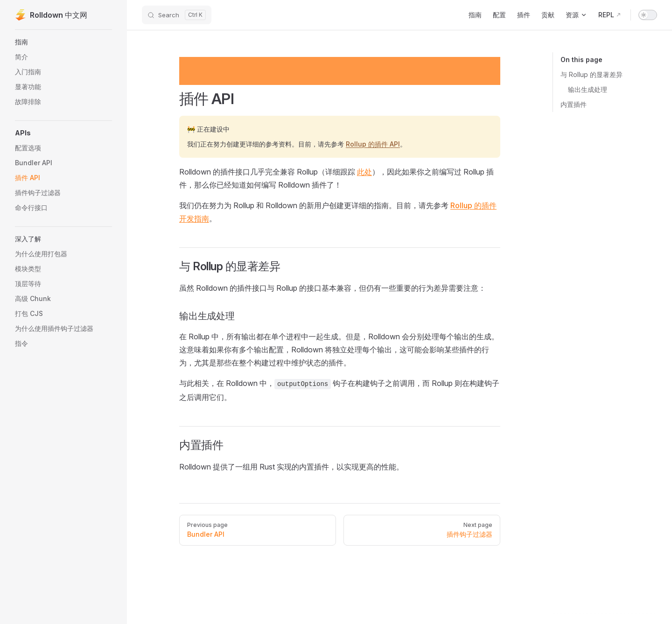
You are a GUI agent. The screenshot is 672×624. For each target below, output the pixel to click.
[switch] (648, 15)
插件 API (206, 99)
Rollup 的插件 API (373, 144)
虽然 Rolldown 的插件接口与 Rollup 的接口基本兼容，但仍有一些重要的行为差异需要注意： (332, 288)
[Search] (177, 15)
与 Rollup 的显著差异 (591, 74)
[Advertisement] (340, 71)
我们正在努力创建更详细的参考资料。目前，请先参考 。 (297, 144)
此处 (364, 172)
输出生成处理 (588, 89)
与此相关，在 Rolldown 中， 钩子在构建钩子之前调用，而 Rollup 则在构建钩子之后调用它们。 (339, 390)
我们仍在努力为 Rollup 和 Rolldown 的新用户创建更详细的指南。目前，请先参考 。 (338, 212)
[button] (63, 133)
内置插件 (574, 104)
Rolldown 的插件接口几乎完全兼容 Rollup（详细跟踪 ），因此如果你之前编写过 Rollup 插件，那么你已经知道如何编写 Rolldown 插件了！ (336, 178)
